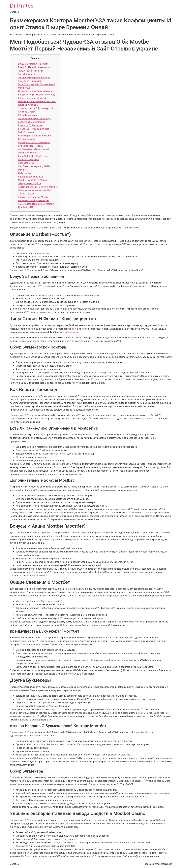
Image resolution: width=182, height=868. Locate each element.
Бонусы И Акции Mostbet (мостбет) (37, 95)
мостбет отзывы (69, 332)
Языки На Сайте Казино (31, 125)
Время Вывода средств (30, 177)
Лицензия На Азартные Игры (33, 200)
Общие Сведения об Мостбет (33, 98)
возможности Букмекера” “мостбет (37, 101)
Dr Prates (22, 6)
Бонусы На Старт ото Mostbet (34, 197)
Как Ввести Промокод (30, 81)
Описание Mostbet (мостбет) (33, 64)
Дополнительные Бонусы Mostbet (36, 91)
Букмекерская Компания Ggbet (35, 136)
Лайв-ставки (25, 173)
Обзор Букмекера (27, 115)
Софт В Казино (26, 132)
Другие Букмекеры (28, 105)
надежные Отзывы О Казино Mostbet (38, 187)
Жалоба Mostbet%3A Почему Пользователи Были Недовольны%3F (33, 160)
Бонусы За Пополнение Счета (34, 129)
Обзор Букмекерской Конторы (34, 78)
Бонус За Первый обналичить (34, 67)
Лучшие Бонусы (26, 139)
